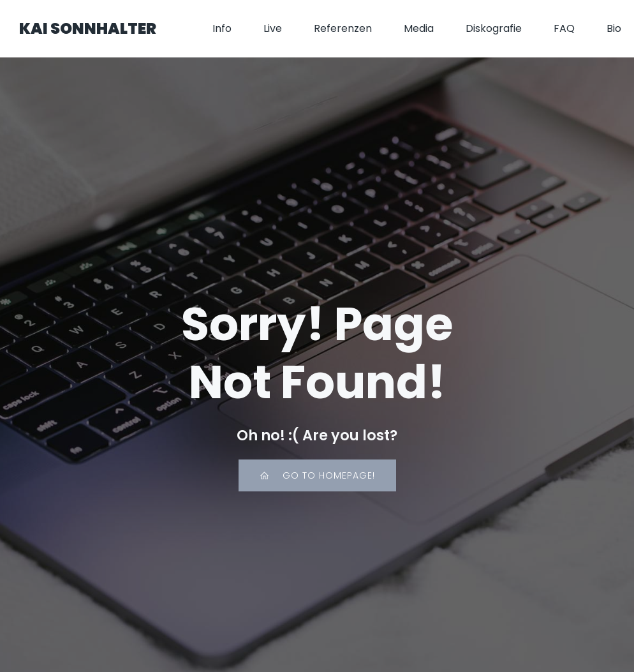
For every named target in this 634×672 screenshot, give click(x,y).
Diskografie (494, 28)
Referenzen (343, 28)
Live (273, 28)
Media (419, 28)
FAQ (564, 28)
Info (222, 28)
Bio (614, 28)
